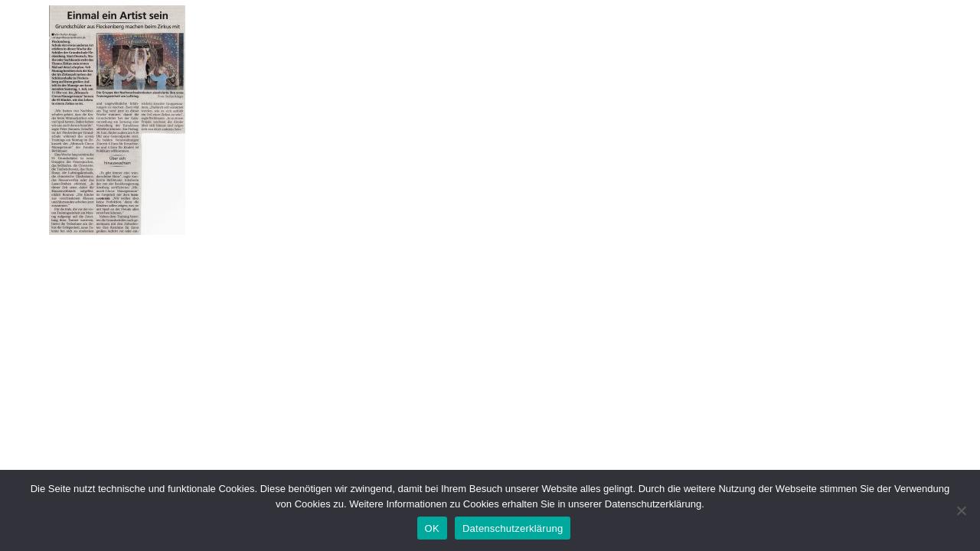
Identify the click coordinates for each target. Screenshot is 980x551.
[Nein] (961, 510)
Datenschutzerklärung (513, 528)
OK (432, 528)
